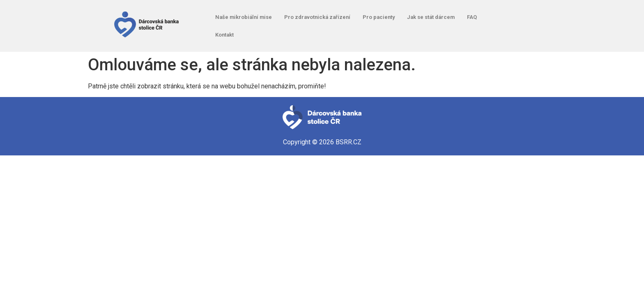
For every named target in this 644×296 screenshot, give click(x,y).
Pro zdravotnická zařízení (317, 17)
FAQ (472, 17)
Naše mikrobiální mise (244, 17)
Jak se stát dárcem (431, 17)
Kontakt (224, 35)
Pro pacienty (379, 17)
